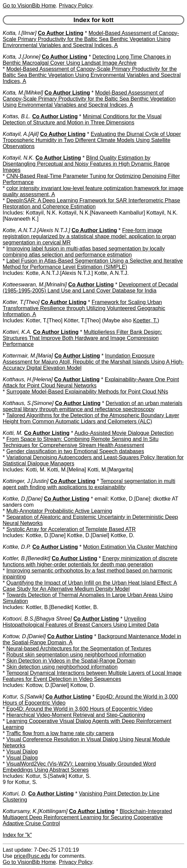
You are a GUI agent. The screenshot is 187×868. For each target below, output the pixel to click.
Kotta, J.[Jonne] (21, 57)
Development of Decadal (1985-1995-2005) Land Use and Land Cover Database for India (90, 288)
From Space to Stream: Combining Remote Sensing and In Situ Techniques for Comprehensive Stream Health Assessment (81, 442)
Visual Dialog (22, 752)
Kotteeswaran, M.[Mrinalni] (35, 285)
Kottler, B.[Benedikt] (27, 558)
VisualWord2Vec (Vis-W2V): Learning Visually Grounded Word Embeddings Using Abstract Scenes (79, 767)
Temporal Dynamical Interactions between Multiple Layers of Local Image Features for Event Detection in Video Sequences (92, 676)
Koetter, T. (145, 320)
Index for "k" (17, 835)
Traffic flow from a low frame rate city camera (60, 733)
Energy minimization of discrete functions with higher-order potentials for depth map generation (90, 561)
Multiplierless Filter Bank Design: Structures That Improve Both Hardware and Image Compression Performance (83, 338)
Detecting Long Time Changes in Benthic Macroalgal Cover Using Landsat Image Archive (87, 60)
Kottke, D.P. (17, 547)
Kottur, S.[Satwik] (23, 697)
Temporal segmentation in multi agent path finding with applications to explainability (89, 484)
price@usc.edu (32, 856)
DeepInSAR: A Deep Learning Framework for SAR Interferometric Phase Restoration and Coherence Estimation (91, 204)
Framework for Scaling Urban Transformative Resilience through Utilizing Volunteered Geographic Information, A (84, 308)
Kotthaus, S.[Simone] (28, 403)
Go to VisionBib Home (29, 6)
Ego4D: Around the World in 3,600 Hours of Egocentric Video (80, 709)
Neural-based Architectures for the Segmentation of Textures (79, 649)
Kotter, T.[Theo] (21, 302)
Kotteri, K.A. (17, 332)
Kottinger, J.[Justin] (26, 481)
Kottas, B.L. (17, 116)
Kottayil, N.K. (18, 158)
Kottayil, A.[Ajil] (21, 134)
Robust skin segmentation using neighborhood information (76, 655)
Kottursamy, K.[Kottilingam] (35, 811)
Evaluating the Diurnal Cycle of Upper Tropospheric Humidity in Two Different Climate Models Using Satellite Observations (92, 140)
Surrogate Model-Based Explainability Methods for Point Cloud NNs (87, 392)
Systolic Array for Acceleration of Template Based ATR (71, 529)
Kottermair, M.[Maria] (28, 356)
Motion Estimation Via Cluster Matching (130, 547)
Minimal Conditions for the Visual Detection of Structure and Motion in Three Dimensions (82, 119)
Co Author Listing (61, 33)
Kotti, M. (13, 433)
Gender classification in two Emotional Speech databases (75, 451)
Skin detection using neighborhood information (62, 667)
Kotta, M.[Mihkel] (23, 93)
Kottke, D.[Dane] (22, 499)
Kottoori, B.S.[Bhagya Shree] (37, 619)
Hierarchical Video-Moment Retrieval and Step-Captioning (76, 715)
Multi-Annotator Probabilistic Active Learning (59, 511)
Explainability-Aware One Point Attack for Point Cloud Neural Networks (91, 382)
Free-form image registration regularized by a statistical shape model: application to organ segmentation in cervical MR (89, 236)
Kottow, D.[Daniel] (24, 636)
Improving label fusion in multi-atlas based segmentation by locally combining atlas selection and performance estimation (84, 252)
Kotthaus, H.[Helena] (28, 379)
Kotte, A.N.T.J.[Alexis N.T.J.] (36, 230)
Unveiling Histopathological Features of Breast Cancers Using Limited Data (81, 622)
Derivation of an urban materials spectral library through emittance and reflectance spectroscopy (92, 406)
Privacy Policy (75, 6)
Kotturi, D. (15, 794)
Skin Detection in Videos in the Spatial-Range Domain (71, 661)
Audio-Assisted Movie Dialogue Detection (124, 433)
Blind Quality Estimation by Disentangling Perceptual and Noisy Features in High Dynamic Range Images (86, 164)
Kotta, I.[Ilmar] (20, 33)
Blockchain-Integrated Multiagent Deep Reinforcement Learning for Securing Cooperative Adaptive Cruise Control (87, 817)
